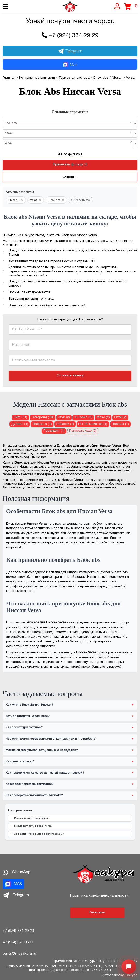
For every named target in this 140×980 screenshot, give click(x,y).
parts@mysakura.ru (19, 954)
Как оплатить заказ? (20, 762)
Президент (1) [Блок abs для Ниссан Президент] (54, 431)
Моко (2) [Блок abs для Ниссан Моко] (103, 417)
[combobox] (70, 124)
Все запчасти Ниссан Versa (31, 818)
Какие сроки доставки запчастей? (30, 784)
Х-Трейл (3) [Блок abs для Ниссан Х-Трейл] (83, 417)
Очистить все (81, 200)
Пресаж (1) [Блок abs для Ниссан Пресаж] (120, 424)
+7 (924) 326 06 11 (18, 942)
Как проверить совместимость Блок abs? (34, 795)
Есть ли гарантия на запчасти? (28, 716)
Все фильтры (70, 154)
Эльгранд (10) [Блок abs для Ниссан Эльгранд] (43, 417)
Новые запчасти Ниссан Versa (33, 826)
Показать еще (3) (83, 431)
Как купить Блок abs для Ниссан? (29, 705)
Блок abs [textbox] (68, 123)
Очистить (70, 177)
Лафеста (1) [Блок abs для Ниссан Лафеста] (42, 424)
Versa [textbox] (68, 143)
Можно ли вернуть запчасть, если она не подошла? (42, 750)
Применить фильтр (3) (70, 165)
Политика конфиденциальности (99, 896)
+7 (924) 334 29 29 (74, 36)
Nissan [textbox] (68, 133)
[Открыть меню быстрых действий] (129, 967)
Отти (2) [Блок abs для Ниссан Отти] (120, 417)
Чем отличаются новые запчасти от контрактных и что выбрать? (51, 739)
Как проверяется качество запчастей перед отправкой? (45, 773)
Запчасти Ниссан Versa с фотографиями (39, 834)
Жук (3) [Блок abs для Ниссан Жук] (64, 417)
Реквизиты (97, 913)
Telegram (70, 51)
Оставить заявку (70, 376)
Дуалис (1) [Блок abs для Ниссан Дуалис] (20, 424)
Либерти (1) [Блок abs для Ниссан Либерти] (65, 424)
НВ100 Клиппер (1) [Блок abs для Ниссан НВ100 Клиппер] (93, 424)
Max (70, 65)
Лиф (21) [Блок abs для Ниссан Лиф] (20, 417)
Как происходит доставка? (24, 728)
